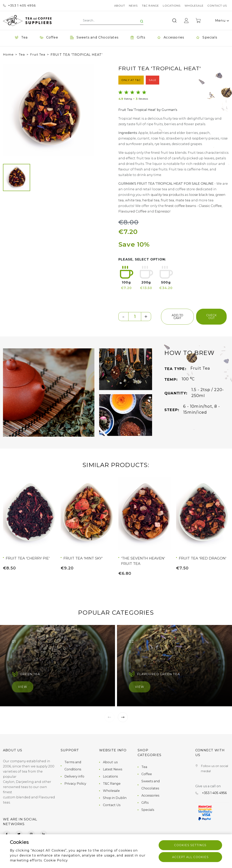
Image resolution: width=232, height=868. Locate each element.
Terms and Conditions (73, 766)
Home (8, 54)
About (120, 6)
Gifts (145, 803)
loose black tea (201, 195)
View (23, 687)
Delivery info (74, 776)
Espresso (162, 211)
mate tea (183, 200)
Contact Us (217, 6)
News (133, 6)
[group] (49, 110)
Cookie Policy (56, 860)
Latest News (113, 769)
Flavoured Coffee (132, 211)
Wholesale (194, 6)
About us (110, 762)
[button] (10, 110)
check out (211, 317)
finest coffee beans (180, 206)
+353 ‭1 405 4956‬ (19, 5)
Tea (22, 54)
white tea (133, 200)
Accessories (150, 795)
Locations (172, 6)
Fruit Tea (38, 54)
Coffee (147, 774)
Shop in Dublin (115, 798)
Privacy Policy (75, 784)
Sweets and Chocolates (151, 785)
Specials (148, 810)
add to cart (177, 317)
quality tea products (167, 195)
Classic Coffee (210, 206)
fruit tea (167, 200)
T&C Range (151, 6)
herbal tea (151, 200)
